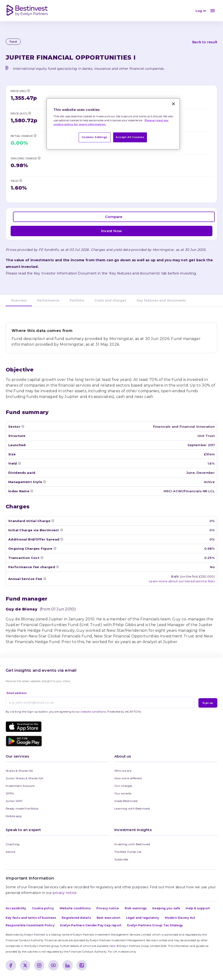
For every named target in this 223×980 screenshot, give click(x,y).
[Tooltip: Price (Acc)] (30, 113)
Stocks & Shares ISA (19, 771)
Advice (10, 852)
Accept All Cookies (130, 137)
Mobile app (14, 816)
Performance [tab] (48, 300)
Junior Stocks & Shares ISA (24, 778)
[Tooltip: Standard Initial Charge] (53, 521)
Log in (201, 11)
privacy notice (65, 893)
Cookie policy (43, 908)
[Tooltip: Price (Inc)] (28, 91)
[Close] (173, 104)
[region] (113, 124)
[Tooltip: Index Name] (32, 491)
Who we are (123, 771)
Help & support (198, 908)
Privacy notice (108, 908)
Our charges (123, 786)
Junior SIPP (14, 801)
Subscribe (121, 859)
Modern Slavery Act (180, 918)
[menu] (213, 11)
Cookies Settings (95, 137)
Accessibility (16, 908)
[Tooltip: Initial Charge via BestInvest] (35, 135)
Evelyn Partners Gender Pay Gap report (91, 925)
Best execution (109, 918)
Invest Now (111, 231)
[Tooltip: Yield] (21, 180)
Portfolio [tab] (77, 300)
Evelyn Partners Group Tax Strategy (155, 925)
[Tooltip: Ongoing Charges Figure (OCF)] (39, 158)
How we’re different (128, 778)
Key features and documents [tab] (161, 300)
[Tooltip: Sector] (23, 426)
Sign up (208, 703)
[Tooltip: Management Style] (44, 482)
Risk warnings (136, 908)
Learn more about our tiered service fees (182, 581)
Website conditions (75, 908)
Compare (114, 217)
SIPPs (10, 793)
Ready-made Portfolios (22, 808)
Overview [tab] (19, 300)
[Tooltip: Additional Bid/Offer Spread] (62, 539)
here (112, 946)
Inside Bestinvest (126, 801)
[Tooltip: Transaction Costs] (42, 558)
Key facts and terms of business (31, 918)
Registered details (76, 918)
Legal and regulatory (143, 918)
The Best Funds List (128, 852)
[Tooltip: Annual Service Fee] (45, 579)
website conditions (93, 712)
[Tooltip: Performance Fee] (57, 567)
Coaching (13, 844)
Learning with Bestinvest (132, 808)
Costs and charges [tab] (110, 300)
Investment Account (20, 786)
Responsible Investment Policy (30, 925)
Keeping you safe (166, 908)
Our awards (123, 793)
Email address (17, 693)
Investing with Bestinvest (132, 844)
